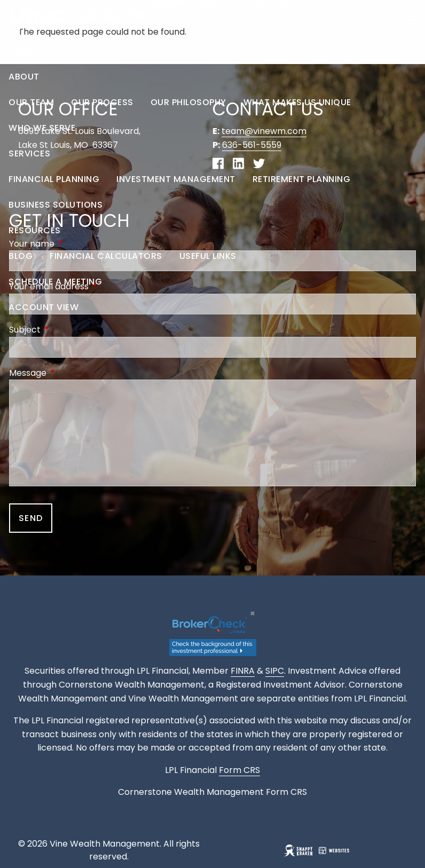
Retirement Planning (302, 179)
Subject (68, 330)
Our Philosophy (188, 102)
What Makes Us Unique (297, 102)
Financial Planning (54, 179)
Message (70, 373)
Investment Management (176, 179)
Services (29, 153)
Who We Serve (42, 128)
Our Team (31, 102)
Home (21, 51)
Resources (35, 230)
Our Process (102, 102)
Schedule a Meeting (55, 282)
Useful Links (208, 256)
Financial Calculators (106, 256)
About (24, 77)
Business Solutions (56, 205)
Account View (44, 307)
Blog (21, 256)
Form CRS (286, 792)
